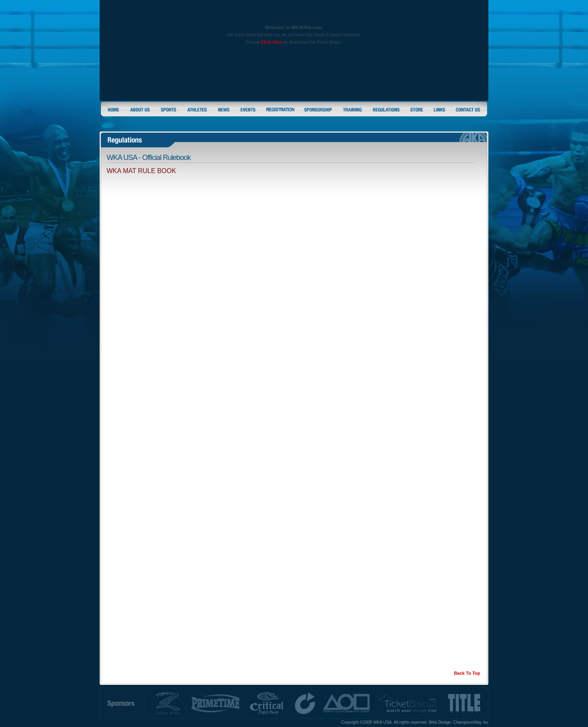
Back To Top (467, 673)
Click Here (272, 42)
